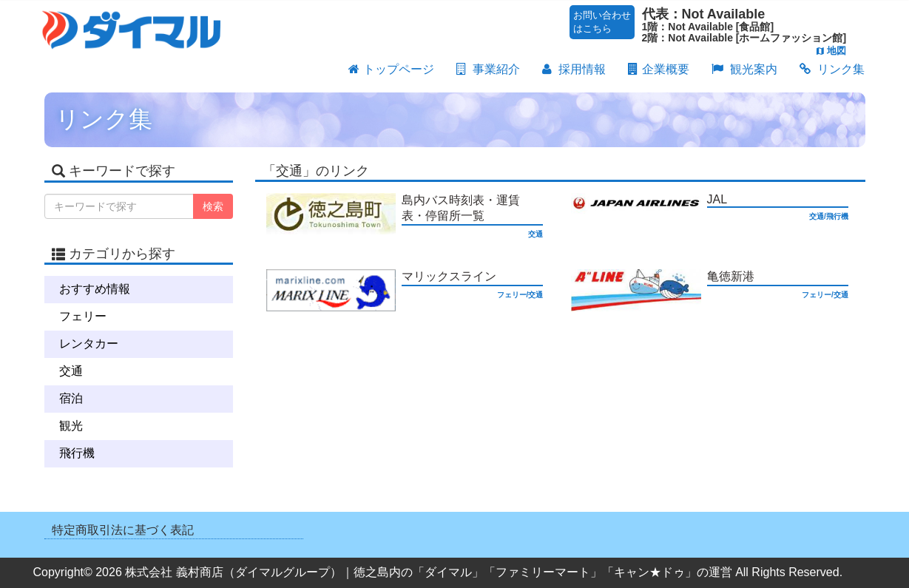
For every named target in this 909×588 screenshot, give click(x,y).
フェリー (83, 316)
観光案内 (744, 70)
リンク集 (832, 70)
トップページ (391, 70)
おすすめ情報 (95, 289)
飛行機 (77, 453)
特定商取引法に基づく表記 (123, 530)
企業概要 (659, 70)
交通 (71, 371)
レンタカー (89, 344)
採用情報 (574, 70)
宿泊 (71, 398)
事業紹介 (488, 70)
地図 (831, 51)
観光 (71, 426)
